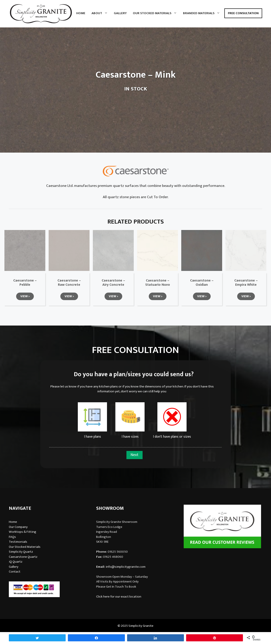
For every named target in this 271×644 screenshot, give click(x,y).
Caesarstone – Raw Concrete (69, 283)
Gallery (120, 13)
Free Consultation (243, 13)
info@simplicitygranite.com (126, 567)
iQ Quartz (16, 562)
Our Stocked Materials (156, 13)
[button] (25, 296)
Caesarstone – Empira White (246, 283)
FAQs (12, 537)
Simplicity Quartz (21, 552)
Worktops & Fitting (23, 532)
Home (81, 13)
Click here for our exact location (119, 597)
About (101, 13)
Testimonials (18, 542)
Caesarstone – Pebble (25, 283)
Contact (15, 572)
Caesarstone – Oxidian (202, 283)
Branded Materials (203, 13)
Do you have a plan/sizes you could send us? (134, 374)
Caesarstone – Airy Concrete (113, 283)
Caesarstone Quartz (23, 557)
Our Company (18, 527)
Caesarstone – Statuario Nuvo (158, 283)
